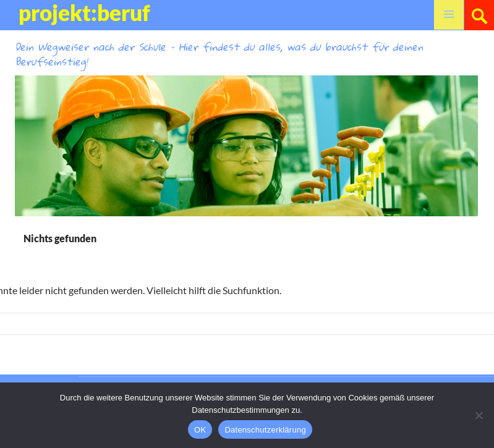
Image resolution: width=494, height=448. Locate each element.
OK (200, 430)
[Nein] (479, 415)
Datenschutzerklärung (265, 430)
